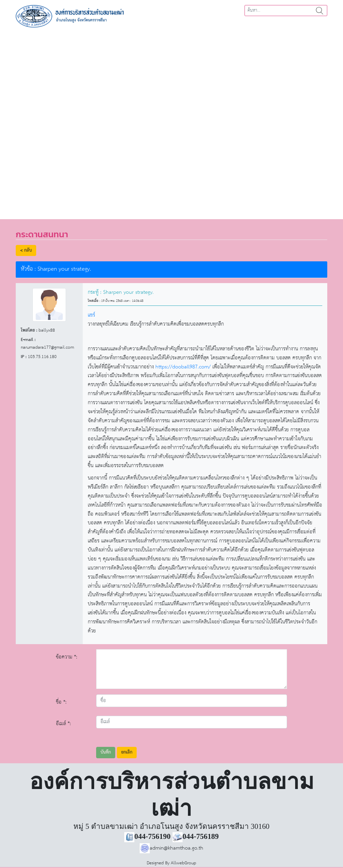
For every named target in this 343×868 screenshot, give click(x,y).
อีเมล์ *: (63, 724)
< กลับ (26, 250)
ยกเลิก (127, 752)
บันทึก (106, 752)
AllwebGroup (184, 863)
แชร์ (91, 315)
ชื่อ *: (61, 702)
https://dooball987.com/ (183, 367)
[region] (171, 121)
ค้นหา (320, 11)
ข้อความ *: (67, 657)
